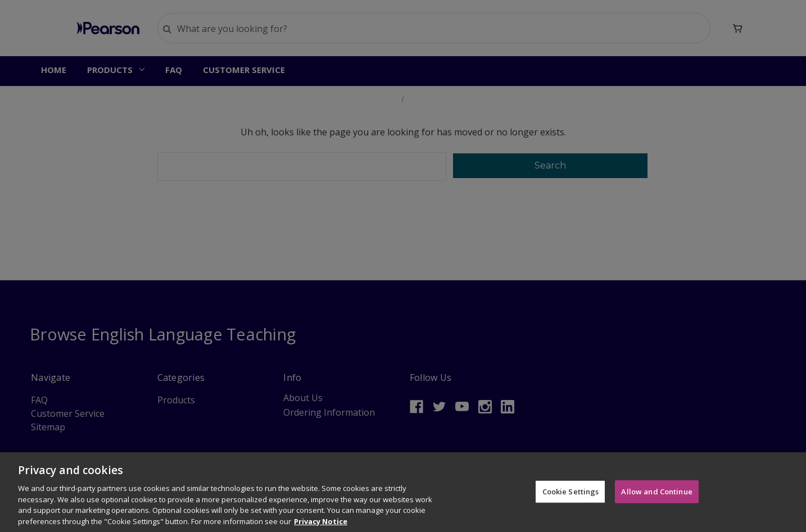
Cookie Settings (571, 499)
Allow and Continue (656, 499)
